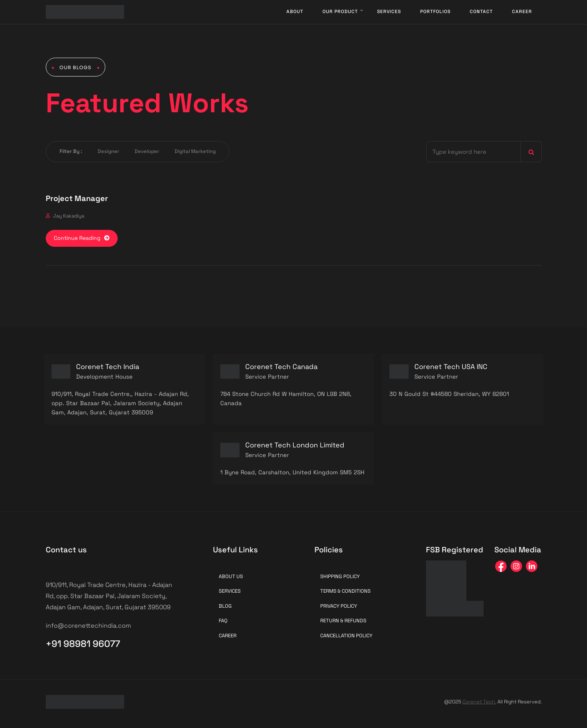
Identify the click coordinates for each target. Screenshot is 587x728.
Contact (481, 12)
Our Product (340, 12)
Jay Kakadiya (69, 216)
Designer (108, 151)
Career (522, 12)
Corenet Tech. (479, 702)
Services (389, 12)
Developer (147, 151)
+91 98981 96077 (83, 644)
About (295, 12)
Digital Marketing (195, 151)
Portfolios (435, 12)
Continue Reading (82, 238)
